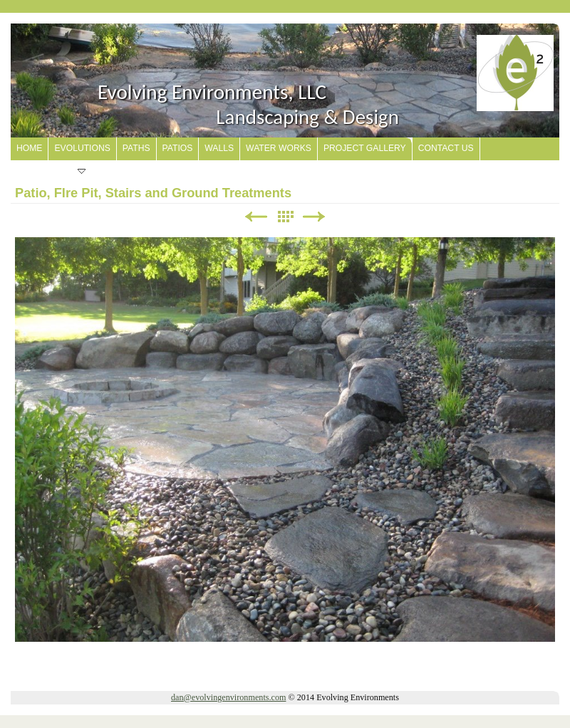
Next (314, 217)
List (285, 217)
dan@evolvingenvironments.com (228, 697)
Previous (256, 217)
